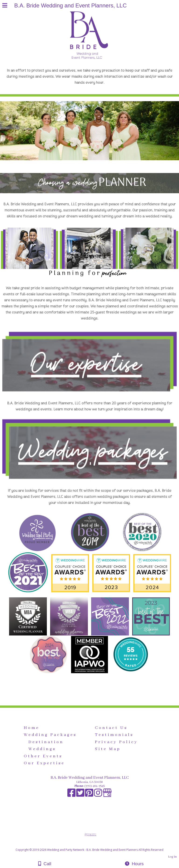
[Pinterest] (89, 795)
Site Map (108, 749)
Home (32, 728)
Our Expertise (44, 763)
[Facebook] (72, 795)
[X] (81, 795)
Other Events (43, 756)
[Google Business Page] (107, 795)
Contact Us (111, 728)
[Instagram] (98, 795)
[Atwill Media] (94, 845)
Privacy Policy (116, 742)
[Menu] (5, 6)
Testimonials (114, 735)
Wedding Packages (50, 735)
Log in (172, 857)
